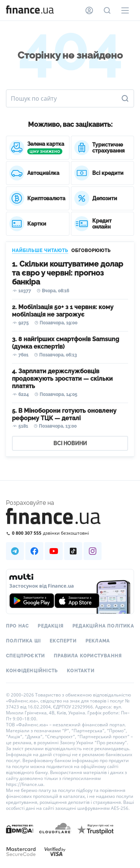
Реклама (98, 641)
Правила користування (88, 656)
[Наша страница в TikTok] (73, 551)
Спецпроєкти (25, 656)
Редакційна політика (103, 626)
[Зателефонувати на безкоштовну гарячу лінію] (70, 533)
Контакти (81, 671)
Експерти (63, 641)
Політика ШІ (23, 641)
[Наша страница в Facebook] (34, 551)
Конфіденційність (32, 671)
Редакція (51, 626)
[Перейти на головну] (30, 10)
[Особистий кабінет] (89, 10)
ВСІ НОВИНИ (70, 443)
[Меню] (125, 10)
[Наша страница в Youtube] (54, 551)
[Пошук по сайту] (107, 10)
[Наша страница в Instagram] (93, 551)
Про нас (17, 626)
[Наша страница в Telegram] (15, 551)
